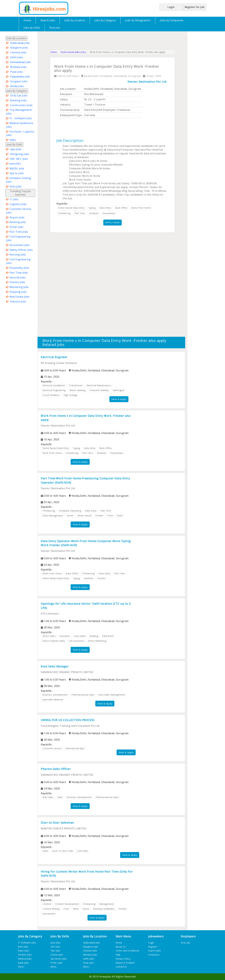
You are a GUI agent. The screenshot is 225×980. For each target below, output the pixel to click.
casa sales (80, 636)
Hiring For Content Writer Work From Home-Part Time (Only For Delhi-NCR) (87, 874)
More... (22, 967)
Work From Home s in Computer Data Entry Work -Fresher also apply (86, 418)
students (94, 213)
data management (53, 516)
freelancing (64, 213)
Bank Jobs (23, 963)
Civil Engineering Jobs (18, 238)
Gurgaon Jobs (19, 81)
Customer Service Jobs (19, 211)
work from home (141, 208)
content (47, 904)
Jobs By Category (17, 91)
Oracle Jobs (57, 955)
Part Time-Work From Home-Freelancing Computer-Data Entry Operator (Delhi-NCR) (85, 480)
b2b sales (48, 797)
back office (121, 208)
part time (80, 213)
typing (92, 208)
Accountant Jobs (20, 245)
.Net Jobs (55, 951)
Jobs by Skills (32, 28)
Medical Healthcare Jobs (20, 125)
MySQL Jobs (17, 168)
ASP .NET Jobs (19, 159)
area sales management (112, 695)
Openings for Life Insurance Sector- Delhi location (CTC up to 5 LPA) (86, 606)
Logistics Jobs (18, 204)
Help (118, 955)
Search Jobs (48, 20)
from (110, 516)
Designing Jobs (20, 154)
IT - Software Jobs (21, 118)
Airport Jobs (17, 217)
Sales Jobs (24, 951)
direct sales (49, 636)
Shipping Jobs (18, 292)
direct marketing (97, 641)
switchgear (119, 390)
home (70, 516)
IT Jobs (14, 199)
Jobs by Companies (172, 20)
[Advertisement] (18, 351)
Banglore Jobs (19, 48)
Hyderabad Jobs (20, 43)
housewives (109, 213)
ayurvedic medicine (53, 699)
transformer (76, 385)
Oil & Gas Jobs (19, 96)
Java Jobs (15, 164)
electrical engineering (54, 390)
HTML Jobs (56, 963)
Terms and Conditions (128, 951)
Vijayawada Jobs (20, 76)
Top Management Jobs (19, 112)
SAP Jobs (55, 947)
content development (67, 904)
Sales (13, 140)
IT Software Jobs (27, 943)
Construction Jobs (21, 105)
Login (151, 943)
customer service (52, 748)
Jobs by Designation (138, 20)
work (120, 516)
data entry (105, 208)
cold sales (82, 851)
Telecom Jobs (18, 301)
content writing (51, 909)
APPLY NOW (112, 222)
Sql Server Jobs (59, 959)
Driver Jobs (17, 227)
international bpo (75, 748)
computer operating (70, 511)
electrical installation (54, 385)
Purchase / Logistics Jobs (20, 133)
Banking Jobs (18, 100)
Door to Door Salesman (57, 823)
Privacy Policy (123, 959)
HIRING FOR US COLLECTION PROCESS (68, 720)
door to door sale (63, 851)
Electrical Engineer (54, 357)
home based (84, 516)
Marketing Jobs (19, 287)
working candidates (104, 909)
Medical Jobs (25, 959)
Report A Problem (125, 963)
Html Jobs (16, 186)
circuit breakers (51, 395)
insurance (65, 636)
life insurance (76, 641)
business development (55, 695)
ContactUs (121, 967)
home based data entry (73, 52)
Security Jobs (18, 277)
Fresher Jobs (25, 955)
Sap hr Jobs (17, 173)
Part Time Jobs (19, 232)
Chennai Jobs (18, 52)
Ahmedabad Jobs (21, 62)
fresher (99, 516)
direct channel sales (54, 641)
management (107, 904)
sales (60, 797)
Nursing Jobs (18, 255)
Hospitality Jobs (19, 268)
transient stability (99, 390)
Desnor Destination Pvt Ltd (147, 82)
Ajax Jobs (16, 149)
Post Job (55, 28)
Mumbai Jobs (18, 67)
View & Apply (119, 399)
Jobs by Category (105, 20)
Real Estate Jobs (20, 297)
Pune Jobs (16, 72)
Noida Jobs (17, 86)
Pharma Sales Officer (56, 769)
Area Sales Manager (55, 666)
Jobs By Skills (14, 145)
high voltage (70, 395)
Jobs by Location (75, 20)
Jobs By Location (16, 38)
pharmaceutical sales (83, 695)
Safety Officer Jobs (21, 250)
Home (27, 20)
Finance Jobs (17, 282)
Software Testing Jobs (19, 180)
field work (108, 636)
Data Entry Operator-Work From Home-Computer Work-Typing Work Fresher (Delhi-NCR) (86, 543)
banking (94, 636)
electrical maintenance (99, 385)
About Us (121, 947)
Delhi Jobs (16, 57)
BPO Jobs (23, 947)
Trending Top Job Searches (20, 193)
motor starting (77, 390)
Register (153, 947)
